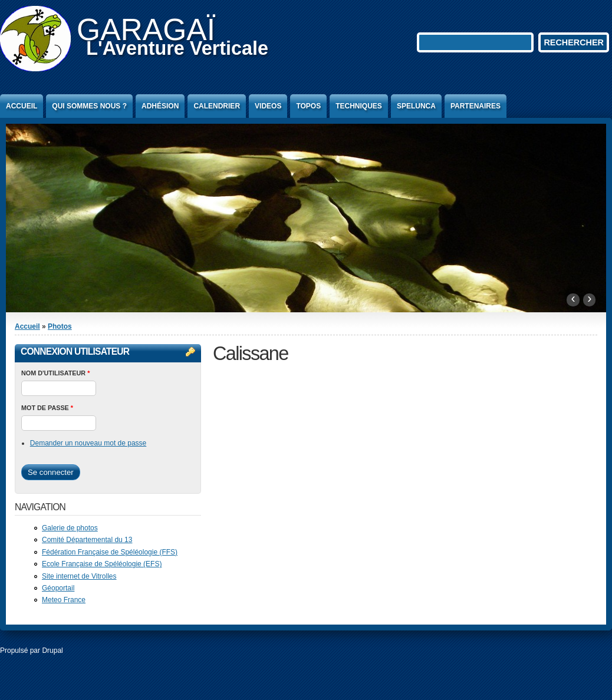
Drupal (52, 651)
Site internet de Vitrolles (79, 576)
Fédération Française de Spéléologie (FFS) (110, 552)
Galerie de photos (70, 528)
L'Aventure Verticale (177, 48)
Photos (60, 326)
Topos (308, 106)
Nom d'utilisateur (55, 373)
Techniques (359, 106)
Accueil (22, 106)
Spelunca (416, 106)
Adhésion (160, 106)
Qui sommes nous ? (89, 106)
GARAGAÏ (146, 29)
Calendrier (217, 106)
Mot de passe (47, 408)
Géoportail (58, 588)
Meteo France (64, 600)
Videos (268, 106)
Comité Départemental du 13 (87, 540)
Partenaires (476, 106)
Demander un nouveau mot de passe (88, 443)
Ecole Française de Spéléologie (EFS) (102, 564)
